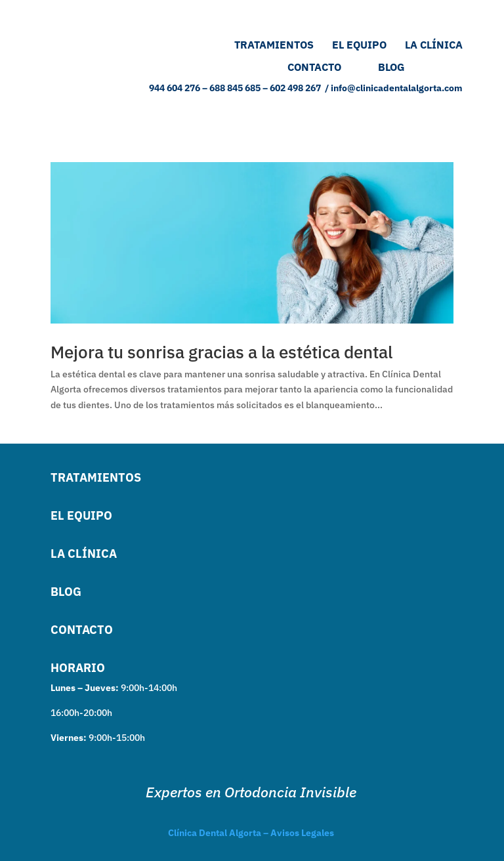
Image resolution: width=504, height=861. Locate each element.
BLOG (420, 67)
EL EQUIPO (368, 45)
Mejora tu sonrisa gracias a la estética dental (221, 352)
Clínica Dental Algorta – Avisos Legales (251, 833)
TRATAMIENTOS (273, 45)
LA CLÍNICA (434, 45)
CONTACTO (314, 67)
